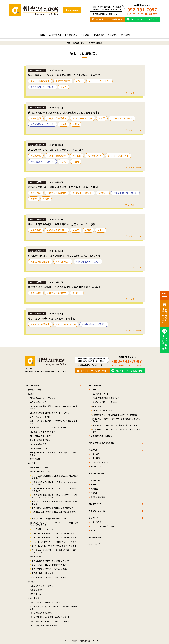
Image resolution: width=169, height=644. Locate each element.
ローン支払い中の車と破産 (41, 436)
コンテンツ (93, 518)
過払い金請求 (34, 598)
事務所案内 (125, 35)
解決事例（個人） (96, 480)
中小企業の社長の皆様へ (102, 411)
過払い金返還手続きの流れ (41, 613)
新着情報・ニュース (97, 511)
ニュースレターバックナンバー (103, 526)
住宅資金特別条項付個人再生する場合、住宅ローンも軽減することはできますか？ (54, 496)
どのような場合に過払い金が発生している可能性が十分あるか (53, 608)
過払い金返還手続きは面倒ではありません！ (48, 602)
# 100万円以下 (63, 81)
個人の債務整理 (55, 35)
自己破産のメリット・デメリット (44, 398)
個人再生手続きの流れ (39, 467)
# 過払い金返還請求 (40, 81)
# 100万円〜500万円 (83, 118)
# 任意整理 (36, 118)
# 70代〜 (103, 193)
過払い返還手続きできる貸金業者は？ (45, 626)
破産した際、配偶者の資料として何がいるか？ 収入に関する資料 (54, 422)
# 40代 (76, 230)
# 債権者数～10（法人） (42, 87)
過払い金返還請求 (98, 497)
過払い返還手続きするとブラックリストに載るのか (51, 621)
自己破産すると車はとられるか (43, 432)
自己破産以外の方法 (38, 444)
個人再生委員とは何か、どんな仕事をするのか (51, 561)
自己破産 (32, 394)
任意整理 (32, 582)
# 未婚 (64, 124)
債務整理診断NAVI (96, 474)
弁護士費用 (112, 35)
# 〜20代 (77, 156)
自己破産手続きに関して (40, 402)
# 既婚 (76, 161)
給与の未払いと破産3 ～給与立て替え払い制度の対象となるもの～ (116, 431)
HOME (42, 35)
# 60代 (102, 118)
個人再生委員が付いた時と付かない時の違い (50, 569)
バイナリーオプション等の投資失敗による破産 (49, 428)
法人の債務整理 (71, 35)
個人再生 (32, 463)
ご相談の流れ (99, 35)
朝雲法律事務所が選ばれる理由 (101, 443)
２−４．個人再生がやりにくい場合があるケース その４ (54, 546)
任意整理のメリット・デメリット (44, 586)
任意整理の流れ (36, 590)
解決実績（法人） (96, 504)
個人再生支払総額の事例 (40, 472)
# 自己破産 (36, 230)
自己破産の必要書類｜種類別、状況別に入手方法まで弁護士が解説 (53, 407)
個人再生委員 (35, 557)
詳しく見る (130, 93)
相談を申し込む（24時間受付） (109, 19)
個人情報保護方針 (96, 538)
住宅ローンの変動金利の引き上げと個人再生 (48, 577)
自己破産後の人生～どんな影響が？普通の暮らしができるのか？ (53, 454)
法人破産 (94, 390)
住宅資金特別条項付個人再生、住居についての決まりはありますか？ (54, 483)
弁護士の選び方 (99, 406)
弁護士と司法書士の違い (40, 440)
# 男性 (76, 124)
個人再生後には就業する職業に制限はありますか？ (53, 508)
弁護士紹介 (85, 35)
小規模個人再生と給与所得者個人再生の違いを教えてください (54, 513)
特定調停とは (35, 594)
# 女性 (64, 87)
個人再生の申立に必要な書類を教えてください (51, 519)
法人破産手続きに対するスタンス (106, 398)
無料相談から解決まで (100, 462)
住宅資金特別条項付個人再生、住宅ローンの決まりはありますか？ (54, 490)
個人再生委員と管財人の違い (44, 573)
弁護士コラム (96, 522)
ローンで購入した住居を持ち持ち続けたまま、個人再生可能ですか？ (55, 477)
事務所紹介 (93, 450)
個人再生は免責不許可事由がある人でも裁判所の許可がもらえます (54, 503)
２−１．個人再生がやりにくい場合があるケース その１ (54, 533)
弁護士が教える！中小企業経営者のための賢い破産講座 (115, 415)
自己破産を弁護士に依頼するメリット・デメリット (51, 413)
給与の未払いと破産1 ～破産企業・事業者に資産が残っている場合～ (116, 420)
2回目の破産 (35, 459)
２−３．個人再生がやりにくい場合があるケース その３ (54, 542)
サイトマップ (94, 544)
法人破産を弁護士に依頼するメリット (108, 402)
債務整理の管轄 (35, 390)
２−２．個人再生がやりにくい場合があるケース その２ (54, 538)
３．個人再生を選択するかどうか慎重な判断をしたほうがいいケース (54, 551)
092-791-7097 (142, 10)
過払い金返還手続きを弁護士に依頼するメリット (50, 617)
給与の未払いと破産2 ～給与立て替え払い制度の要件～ (115, 425)
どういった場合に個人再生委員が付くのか (49, 565)
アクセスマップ (97, 467)
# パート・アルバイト (99, 81)
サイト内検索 (73, 10)
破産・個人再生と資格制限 (41, 417)
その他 (93, 531)
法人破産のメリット (101, 394)
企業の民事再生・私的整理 (101, 436)
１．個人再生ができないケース (44, 529)
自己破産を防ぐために (39, 449)
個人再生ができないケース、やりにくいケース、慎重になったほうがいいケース (54, 524)
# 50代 (79, 81)
